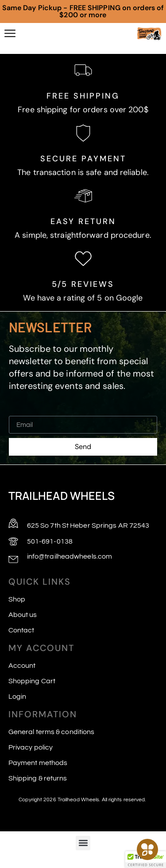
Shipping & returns (38, 778)
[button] (83, 843)
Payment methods (38, 763)
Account (22, 666)
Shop (17, 599)
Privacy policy (31, 747)
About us (23, 615)
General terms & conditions (52, 732)
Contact (21, 630)
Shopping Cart (32, 681)
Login (17, 697)
